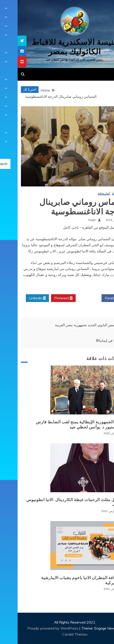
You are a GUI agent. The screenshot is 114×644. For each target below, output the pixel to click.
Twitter (71, 298)
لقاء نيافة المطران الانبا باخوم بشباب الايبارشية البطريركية (65, 580)
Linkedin (20, 298)
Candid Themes (57, 634)
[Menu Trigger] (102, 9)
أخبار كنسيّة (101, 193)
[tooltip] (4, 41)
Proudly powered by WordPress (36, 628)
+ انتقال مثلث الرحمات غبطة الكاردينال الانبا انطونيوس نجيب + (58, 502)
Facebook (97, 298)
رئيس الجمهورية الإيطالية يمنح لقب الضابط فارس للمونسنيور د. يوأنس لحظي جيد (63, 425)
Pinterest (46, 298)
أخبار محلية (86, 193)
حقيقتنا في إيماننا (94, 340)
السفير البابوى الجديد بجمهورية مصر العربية (69, 325)
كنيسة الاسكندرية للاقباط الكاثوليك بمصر (57, 47)
